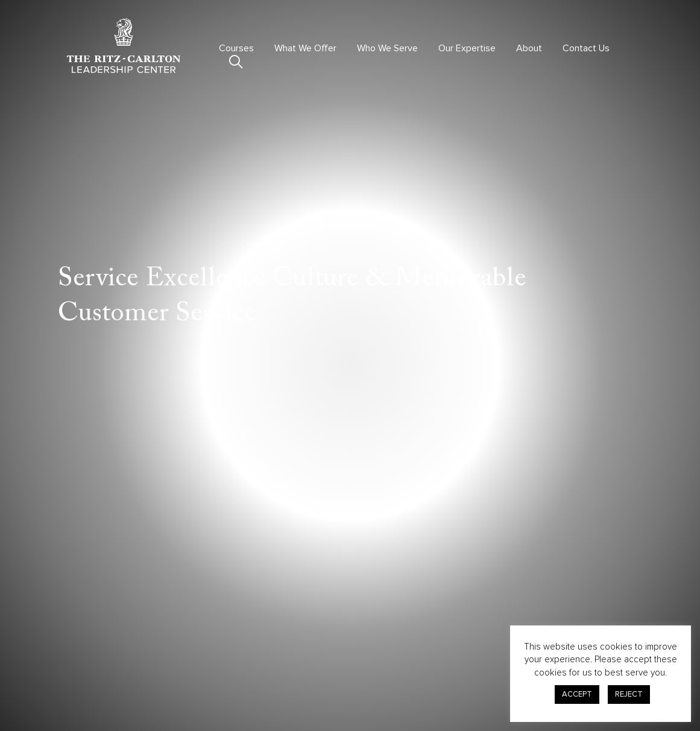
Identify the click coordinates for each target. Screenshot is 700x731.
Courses (236, 48)
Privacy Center (486, 642)
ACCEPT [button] (577, 694)
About (529, 48)
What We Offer (305, 48)
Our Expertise (467, 48)
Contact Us (586, 48)
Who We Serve (387, 48)
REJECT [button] (629, 694)
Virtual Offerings (243, 650)
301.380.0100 (93, 680)
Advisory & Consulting (367, 650)
